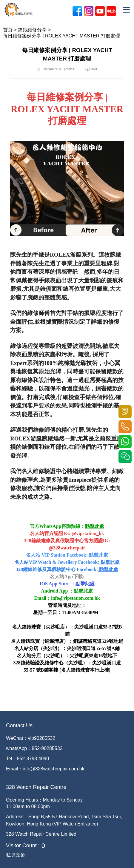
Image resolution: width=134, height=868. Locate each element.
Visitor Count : (23, 846)
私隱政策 (16, 855)
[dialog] (123, 856)
